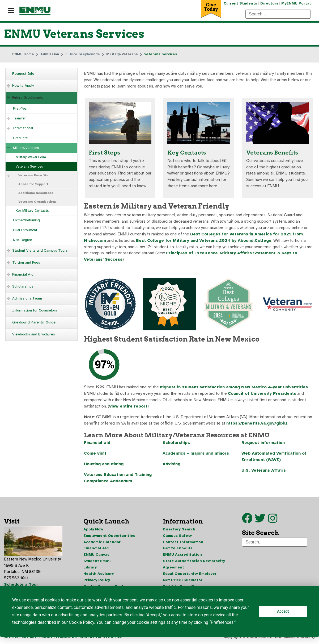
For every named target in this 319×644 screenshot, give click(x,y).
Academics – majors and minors (196, 454)
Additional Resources (36, 193)
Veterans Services (29, 167)
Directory (269, 3)
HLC (119, 638)
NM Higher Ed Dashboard (92, 638)
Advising (171, 465)
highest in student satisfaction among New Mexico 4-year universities (235, 388)
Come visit (95, 454)
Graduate (20, 138)
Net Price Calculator (183, 581)
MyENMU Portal (296, 3)
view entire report (129, 407)
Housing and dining (104, 465)
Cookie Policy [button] (81, 622)
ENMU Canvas (96, 556)
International (23, 128)
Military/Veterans (26, 148)
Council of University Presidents (262, 394)
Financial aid (97, 444)
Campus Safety (177, 536)
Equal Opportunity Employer (190, 575)
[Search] (278, 14)
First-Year (20, 109)
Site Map (11, 638)
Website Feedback (54, 638)
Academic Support (33, 184)
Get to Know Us (178, 549)
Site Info (29, 638)
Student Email (97, 562)
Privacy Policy (97, 581)
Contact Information (183, 543)
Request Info (23, 74)
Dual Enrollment (25, 230)
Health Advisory (99, 575)
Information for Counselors (35, 310)
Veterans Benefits (33, 175)
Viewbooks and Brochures (34, 334)
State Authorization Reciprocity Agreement (194, 565)
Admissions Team (27, 298)
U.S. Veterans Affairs (264, 471)
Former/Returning (26, 220)
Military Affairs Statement (248, 254)
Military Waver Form (31, 157)
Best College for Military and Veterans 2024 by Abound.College (204, 241)
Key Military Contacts (32, 211)
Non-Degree (22, 240)
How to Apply (23, 86)
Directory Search (179, 530)
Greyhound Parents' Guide (34, 322)
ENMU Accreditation (182, 556)
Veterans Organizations (37, 202)
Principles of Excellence (192, 254)
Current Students (240, 3)
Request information (263, 444)
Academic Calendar (102, 543)
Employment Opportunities (109, 536)
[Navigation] (11, 11)
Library (90, 568)
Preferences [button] (222, 622)
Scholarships (23, 286)
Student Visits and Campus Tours (40, 250)
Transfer (19, 118)
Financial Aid (23, 274)
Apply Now (93, 530)
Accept (283, 611)
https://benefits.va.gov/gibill (258, 424)
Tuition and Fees (26, 262)
